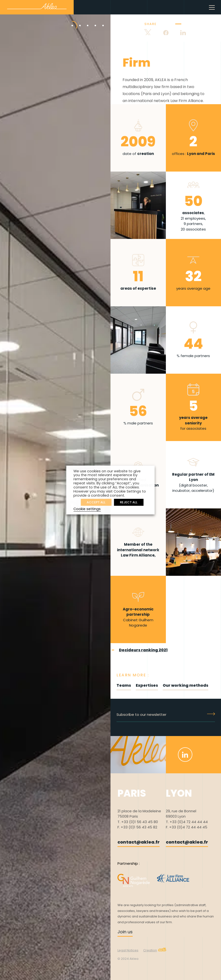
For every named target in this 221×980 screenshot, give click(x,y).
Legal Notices (128, 950)
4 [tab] (92, 21)
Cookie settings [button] (87, 509)
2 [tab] (76, 21)
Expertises (147, 685)
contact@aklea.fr (139, 842)
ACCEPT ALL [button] (96, 502)
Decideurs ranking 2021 (143, 650)
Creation (155, 950)
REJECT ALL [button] (129, 502)
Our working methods (185, 685)
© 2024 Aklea (128, 959)
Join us (125, 932)
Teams (124, 685)
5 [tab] (99, 21)
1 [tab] (69, 21)
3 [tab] (84, 21)
